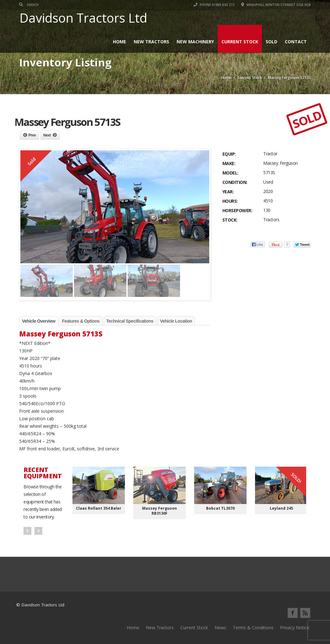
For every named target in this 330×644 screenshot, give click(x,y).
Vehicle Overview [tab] (39, 321)
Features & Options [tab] (81, 321)
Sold (271, 42)
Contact (296, 42)
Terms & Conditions (253, 628)
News (220, 628)
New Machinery (195, 42)
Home (120, 42)
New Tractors (151, 42)
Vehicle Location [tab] (176, 321)
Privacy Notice (295, 628)
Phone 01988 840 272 (214, 5)
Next (47, 135)
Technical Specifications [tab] (130, 321)
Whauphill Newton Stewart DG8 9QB (276, 5)
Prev (32, 135)
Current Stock (240, 42)
